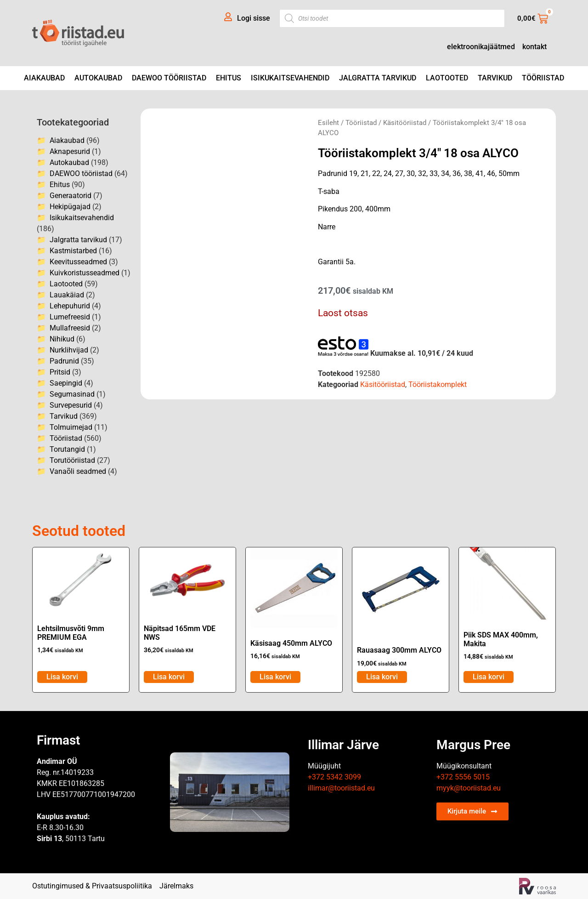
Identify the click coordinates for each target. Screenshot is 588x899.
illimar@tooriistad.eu (341, 788)
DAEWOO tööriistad (169, 78)
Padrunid (64, 361)
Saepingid (66, 383)
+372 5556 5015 (463, 777)
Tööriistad (543, 78)
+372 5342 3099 (334, 777)
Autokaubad (98, 78)
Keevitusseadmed (78, 262)
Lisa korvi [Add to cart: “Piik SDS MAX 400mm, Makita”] (489, 677)
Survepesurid (71, 405)
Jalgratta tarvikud (378, 78)
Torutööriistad (72, 460)
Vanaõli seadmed (78, 471)
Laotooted (447, 78)
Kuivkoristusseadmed (85, 273)
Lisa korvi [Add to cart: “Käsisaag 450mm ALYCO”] (275, 677)
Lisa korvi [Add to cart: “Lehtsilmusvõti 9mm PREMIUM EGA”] (62, 677)
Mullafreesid (70, 328)
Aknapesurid (70, 151)
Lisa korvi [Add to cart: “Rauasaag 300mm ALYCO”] (382, 677)
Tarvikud (495, 78)
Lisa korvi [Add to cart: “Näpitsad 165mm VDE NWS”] (169, 677)
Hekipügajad (70, 207)
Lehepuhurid (70, 306)
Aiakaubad (44, 78)
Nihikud (62, 339)
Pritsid (60, 372)
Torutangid (67, 449)
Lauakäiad (67, 295)
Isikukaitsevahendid (290, 78)
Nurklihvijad (69, 350)
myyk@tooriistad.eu (469, 788)
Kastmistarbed (73, 251)
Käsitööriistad (405, 123)
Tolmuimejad (71, 427)
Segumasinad (72, 394)
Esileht (328, 123)
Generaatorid (71, 196)
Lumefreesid (70, 317)
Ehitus (229, 78)
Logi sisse (254, 18)
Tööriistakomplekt (438, 384)
